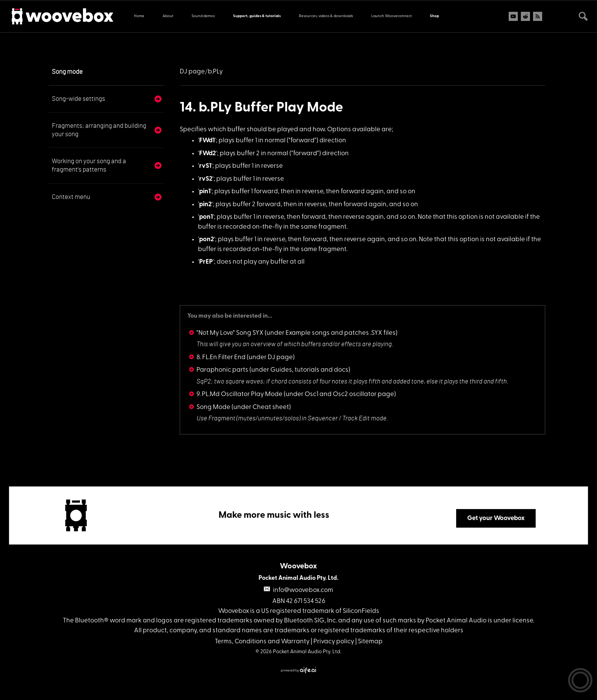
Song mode (67, 72)
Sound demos (203, 16)
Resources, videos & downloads (326, 16)
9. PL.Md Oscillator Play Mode (239, 394)
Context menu (71, 197)
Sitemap (370, 642)
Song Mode (213, 407)
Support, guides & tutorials (257, 16)
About (168, 16)
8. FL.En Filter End (221, 357)
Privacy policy (334, 642)
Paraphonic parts (222, 370)
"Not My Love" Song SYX (230, 333)
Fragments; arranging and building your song (99, 130)
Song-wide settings (78, 99)
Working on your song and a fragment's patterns (89, 165)
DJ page (192, 72)
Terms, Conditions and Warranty (262, 642)
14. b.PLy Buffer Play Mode (261, 108)
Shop (434, 16)
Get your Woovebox (496, 518)
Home (139, 16)
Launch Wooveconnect (391, 16)
